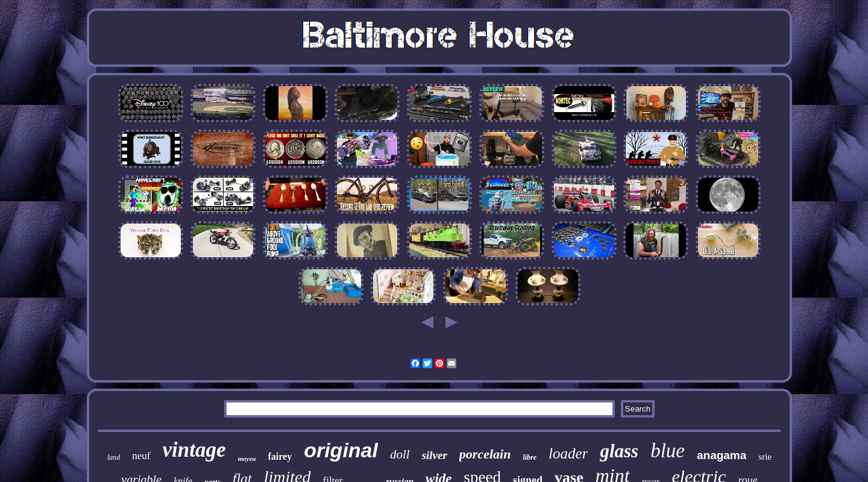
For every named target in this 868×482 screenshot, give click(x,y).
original (341, 450)
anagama (722, 455)
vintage (194, 450)
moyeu (247, 459)
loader (568, 453)
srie (765, 457)
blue (668, 451)
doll (400, 454)
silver (435, 455)
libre (530, 457)
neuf (141, 456)
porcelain (485, 454)
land (114, 457)
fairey (280, 456)
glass (619, 451)
